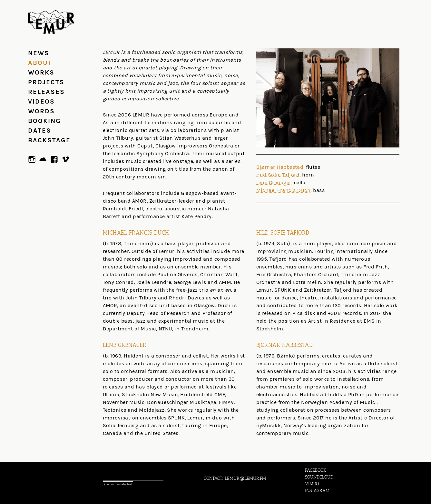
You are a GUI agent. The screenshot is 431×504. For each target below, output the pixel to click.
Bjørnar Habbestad (280, 167)
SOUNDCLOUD (319, 477)
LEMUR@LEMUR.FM (245, 478)
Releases (46, 92)
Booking (44, 121)
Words (41, 111)
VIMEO (312, 484)
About (40, 63)
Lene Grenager (274, 182)
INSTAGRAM (317, 491)
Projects (46, 82)
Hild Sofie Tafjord (278, 175)
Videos (41, 101)
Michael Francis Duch (284, 190)
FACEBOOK (315, 470)
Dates (40, 131)
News (39, 53)
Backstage (49, 140)
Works (41, 72)
